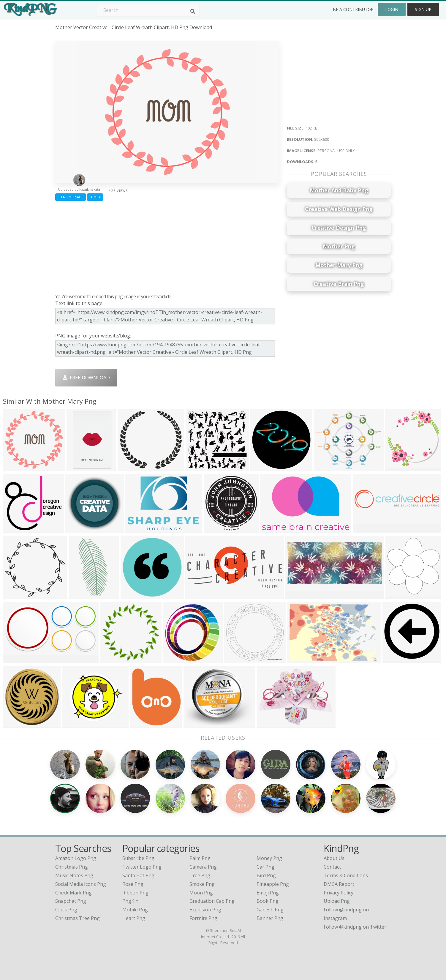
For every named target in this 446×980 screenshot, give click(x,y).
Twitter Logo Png (142, 867)
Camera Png (203, 867)
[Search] (193, 11)
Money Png (269, 858)
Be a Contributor (353, 9)
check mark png (73, 893)
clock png (66, 910)
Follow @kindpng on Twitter (355, 927)
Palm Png (200, 858)
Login (392, 9)
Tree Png (200, 875)
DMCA (95, 197)
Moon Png (201, 893)
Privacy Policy (339, 893)
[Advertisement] (167, 246)
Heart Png (134, 918)
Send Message (71, 197)
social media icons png (81, 884)
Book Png (268, 901)
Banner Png (270, 918)
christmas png (72, 867)
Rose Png (133, 884)
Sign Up (423, 9)
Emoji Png (268, 893)
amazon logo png (76, 858)
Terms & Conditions (346, 875)
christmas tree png (78, 918)
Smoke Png (202, 884)
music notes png (74, 875)
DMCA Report (339, 884)
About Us (334, 858)
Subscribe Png (138, 858)
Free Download (86, 378)
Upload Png (337, 901)
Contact (332, 867)
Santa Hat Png (138, 875)
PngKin (130, 901)
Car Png (265, 867)
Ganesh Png (270, 910)
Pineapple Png (273, 884)
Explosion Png (205, 910)
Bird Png (266, 875)
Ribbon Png (135, 893)
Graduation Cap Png (212, 901)
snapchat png (71, 901)
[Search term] (148, 10)
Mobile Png (135, 910)
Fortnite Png (203, 918)
